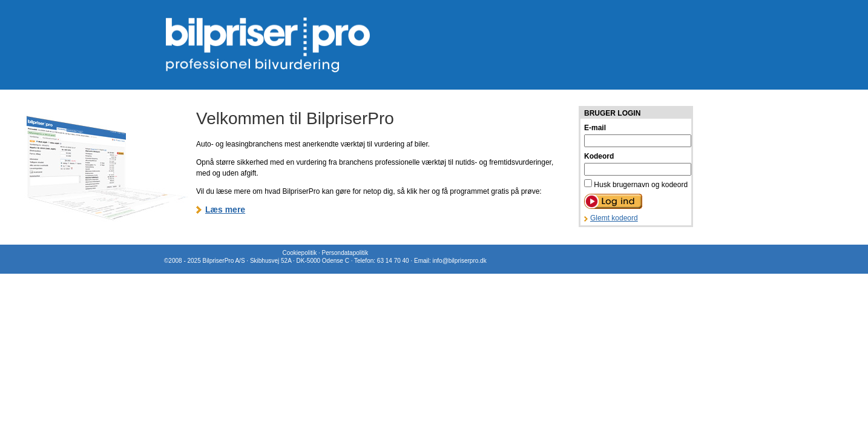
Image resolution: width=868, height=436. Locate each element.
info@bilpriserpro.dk (460, 261)
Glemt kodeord (614, 218)
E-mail (595, 128)
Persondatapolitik (345, 253)
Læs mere (225, 210)
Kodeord (599, 156)
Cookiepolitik (299, 253)
